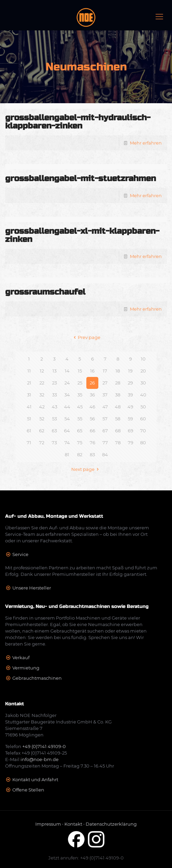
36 (92, 395)
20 (143, 371)
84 (105, 455)
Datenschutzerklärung (111, 824)
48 (118, 407)
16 (92, 371)
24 (67, 383)
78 (118, 443)
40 (143, 395)
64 (67, 431)
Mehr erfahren (146, 143)
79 (131, 443)
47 (105, 407)
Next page (86, 469)
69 (131, 431)
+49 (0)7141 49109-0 (44, 746)
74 (67, 443)
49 (130, 407)
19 (130, 371)
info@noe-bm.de (40, 759)
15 (80, 371)
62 (42, 431)
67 (105, 431)
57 (105, 419)
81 (67, 455)
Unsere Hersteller (32, 588)
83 (92, 455)
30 (143, 383)
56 (92, 419)
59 (130, 419)
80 (143, 443)
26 (92, 383)
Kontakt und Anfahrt (35, 779)
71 (29, 443)
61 (29, 431)
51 (29, 419)
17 (105, 371)
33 (54, 395)
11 (29, 371)
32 (42, 395)
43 (54, 407)
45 (80, 407)
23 (54, 383)
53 (54, 419)
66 (93, 431)
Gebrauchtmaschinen (37, 678)
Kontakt (73, 824)
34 (67, 395)
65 (80, 431)
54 (67, 419)
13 (54, 371)
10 (143, 359)
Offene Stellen (28, 790)
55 (80, 419)
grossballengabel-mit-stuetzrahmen (81, 179)
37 (105, 395)
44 (67, 407)
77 (105, 443)
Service (20, 554)
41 (29, 407)
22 (42, 383)
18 (118, 371)
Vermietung (26, 668)
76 (93, 443)
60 (143, 419)
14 (67, 371)
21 (29, 383)
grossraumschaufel (45, 292)
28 (118, 383)
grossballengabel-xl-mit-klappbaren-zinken (82, 235)
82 (80, 455)
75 (80, 443)
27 (105, 383)
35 (80, 395)
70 (143, 431)
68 (118, 431)
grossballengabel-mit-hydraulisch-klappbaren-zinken (78, 122)
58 (118, 419)
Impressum (48, 824)
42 (42, 407)
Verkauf (21, 657)
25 (80, 383)
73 (54, 443)
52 (42, 419)
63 (54, 431)
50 (143, 407)
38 (118, 395)
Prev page (86, 337)
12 (42, 371)
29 (130, 383)
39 (130, 395)
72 (42, 443)
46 (92, 407)
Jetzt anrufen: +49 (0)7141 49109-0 (86, 858)
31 (29, 395)
